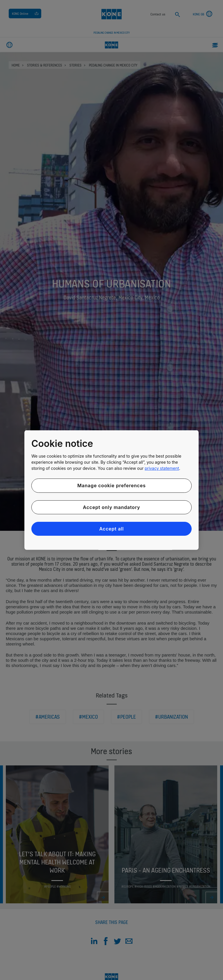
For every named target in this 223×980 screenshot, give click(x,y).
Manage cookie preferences (111, 485)
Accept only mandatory (111, 507)
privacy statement (162, 468)
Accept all (112, 529)
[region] (111, 490)
